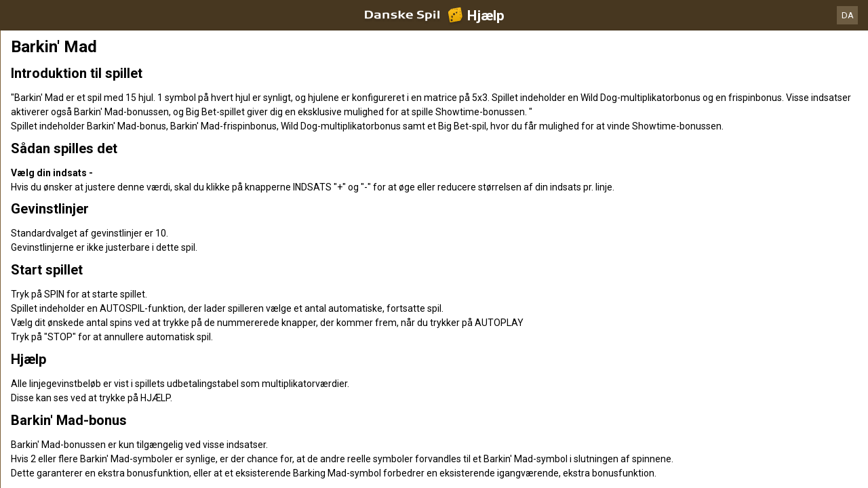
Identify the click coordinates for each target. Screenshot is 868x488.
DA (848, 15)
